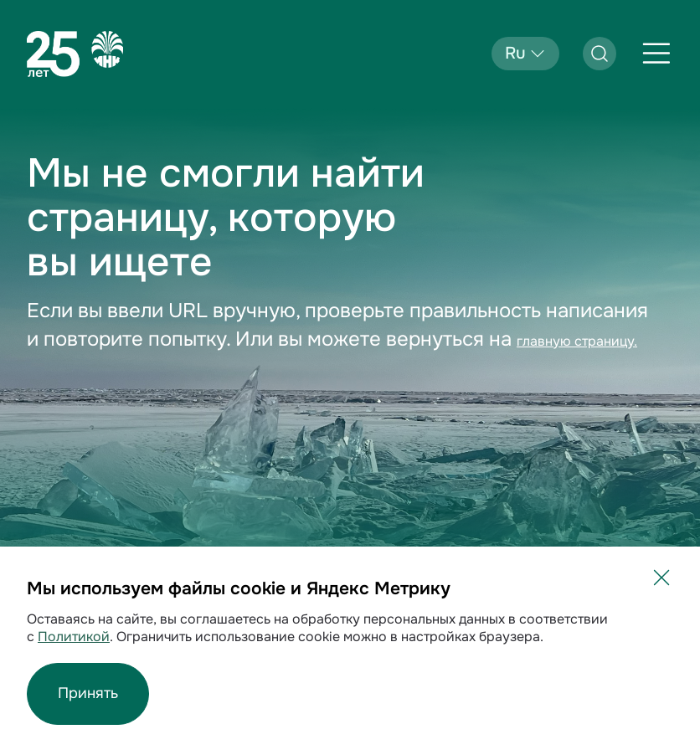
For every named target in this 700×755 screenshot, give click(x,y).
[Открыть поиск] (600, 54)
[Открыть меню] (656, 54)
